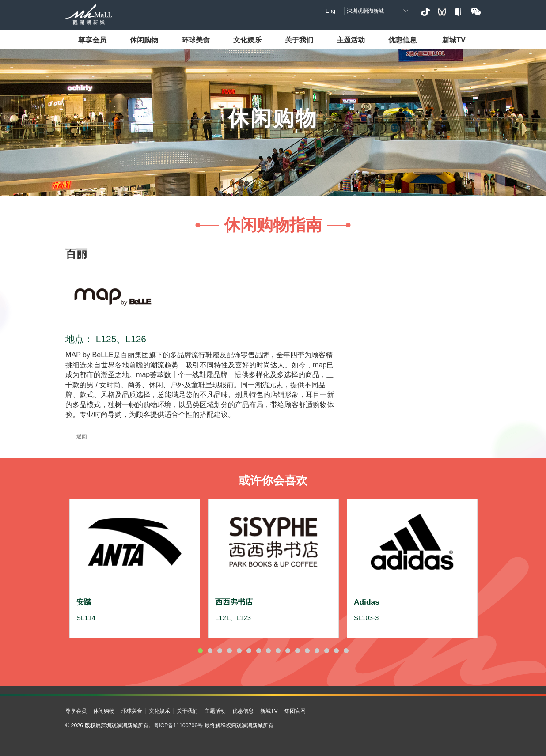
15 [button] (336, 651)
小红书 (459, 12)
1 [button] (200, 651)
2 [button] (210, 651)
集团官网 (295, 711)
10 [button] (288, 651)
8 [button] (268, 651)
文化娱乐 (247, 40)
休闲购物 (144, 40)
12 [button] (307, 651)
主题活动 (351, 40)
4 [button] (229, 651)
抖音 (425, 12)
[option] (135, 568)
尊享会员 (92, 40)
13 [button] (317, 651)
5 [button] (239, 651)
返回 (76, 437)
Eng (330, 11)
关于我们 (299, 40)
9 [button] (278, 651)
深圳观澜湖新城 (365, 11)
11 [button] (297, 651)
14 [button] (326, 651)
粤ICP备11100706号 (178, 726)
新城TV (454, 40)
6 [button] (249, 651)
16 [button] (346, 651)
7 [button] (258, 651)
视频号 (442, 12)
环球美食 (196, 40)
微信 (476, 12)
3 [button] (220, 651)
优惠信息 (402, 40)
